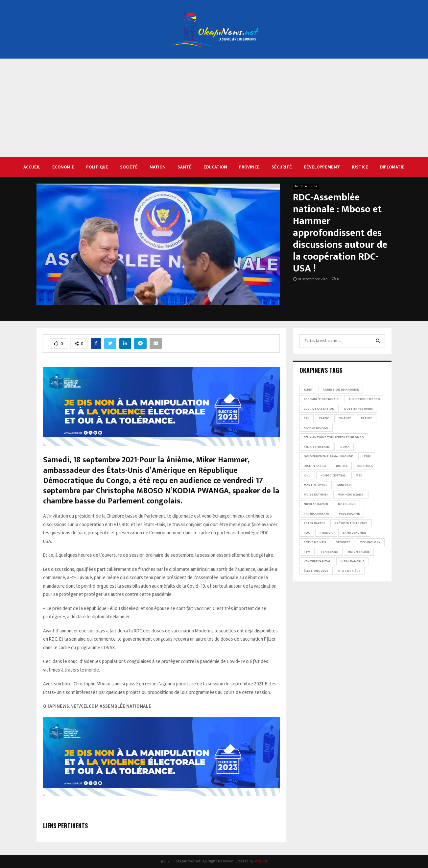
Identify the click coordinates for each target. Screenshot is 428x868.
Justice (360, 167)
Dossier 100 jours (359, 409)
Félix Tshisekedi (317, 447)
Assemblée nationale (321, 399)
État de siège (349, 571)
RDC (307, 533)
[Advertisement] (214, 108)
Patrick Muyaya (316, 514)
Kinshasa (365, 466)
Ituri (367, 456)
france (367, 418)
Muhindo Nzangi (351, 495)
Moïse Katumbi (316, 495)
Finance (345, 418)
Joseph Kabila (315, 466)
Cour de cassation (319, 409)
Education (215, 167)
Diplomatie (392, 167)
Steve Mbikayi (315, 542)
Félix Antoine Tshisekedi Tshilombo (334, 437)
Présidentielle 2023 (351, 523)
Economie (63, 167)
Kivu (307, 475)
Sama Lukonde (354, 533)
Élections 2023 (316, 571)
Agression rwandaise (341, 390)
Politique (97, 167)
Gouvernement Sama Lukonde (328, 456)
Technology (370, 542)
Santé (185, 167)
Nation (158, 167)
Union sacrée (359, 552)
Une (314, 186)
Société (129, 167)
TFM (307, 552)
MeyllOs (261, 861)
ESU (307, 418)
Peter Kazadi (314, 523)
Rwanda (326, 533)
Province (249, 167)
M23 (359, 475)
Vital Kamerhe (352, 561)
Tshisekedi (329, 552)
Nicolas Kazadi (316, 504)
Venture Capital (317, 561)
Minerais (345, 485)
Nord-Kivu (347, 504)
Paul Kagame (349, 514)
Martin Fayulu (316, 485)
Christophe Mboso (364, 399)
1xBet (308, 390)
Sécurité (282, 167)
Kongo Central (333, 475)
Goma (345, 447)
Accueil (32, 167)
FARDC (324, 418)
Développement (322, 167)
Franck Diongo (316, 428)
